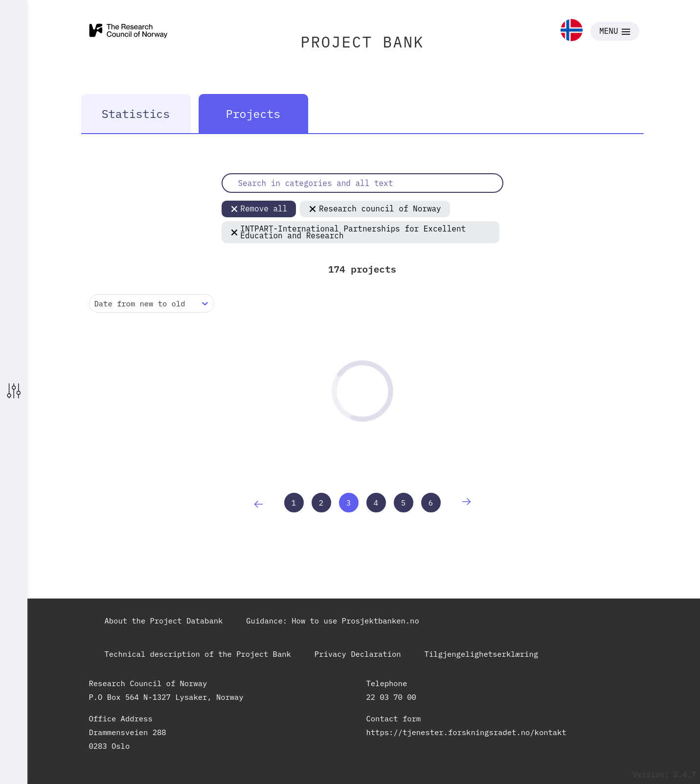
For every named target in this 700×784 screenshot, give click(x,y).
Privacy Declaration (358, 654)
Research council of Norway (375, 208)
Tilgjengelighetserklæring (482, 654)
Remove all (259, 208)
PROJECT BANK (362, 42)
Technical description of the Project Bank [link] (198, 654)
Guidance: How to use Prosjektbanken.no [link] (332, 621)
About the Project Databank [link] (164, 621)
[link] (572, 31)
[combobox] (97, 304)
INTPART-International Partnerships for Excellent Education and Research (348, 232)
